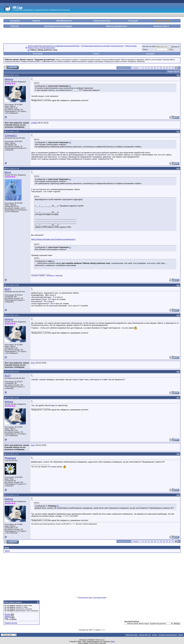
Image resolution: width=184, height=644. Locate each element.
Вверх (181, 635)
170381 (34, 123)
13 (143, 68)
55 (152, 68)
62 (173, 68)
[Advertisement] (92, 35)
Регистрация (38, 54)
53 (146, 68)
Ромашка (10, 458)
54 (149, 68)
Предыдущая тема (85, 597)
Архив (155, 635)
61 (170, 68)
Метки (7, 548)
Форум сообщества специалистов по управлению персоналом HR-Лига (54, 46)
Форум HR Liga (145, 635)
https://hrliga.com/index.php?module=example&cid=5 (53, 239)
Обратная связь (132, 635)
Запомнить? (174, 47)
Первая (135, 68)
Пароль (145, 49)
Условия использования (168, 635)
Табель (7, 551)
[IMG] (7, 618)
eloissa (9, 79)
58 (161, 68)
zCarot (112, 641)
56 (155, 68)
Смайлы (8, 616)
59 (164, 68)
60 (167, 68)
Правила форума (11, 623)
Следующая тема (99, 597)
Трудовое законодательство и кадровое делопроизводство (102, 46)
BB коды (8, 614)
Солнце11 (11, 135)
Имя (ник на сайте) (149, 46)
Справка (96, 54)
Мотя (8, 172)
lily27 (8, 289)
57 (158, 68)
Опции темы (173, 72)
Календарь (150, 54)
